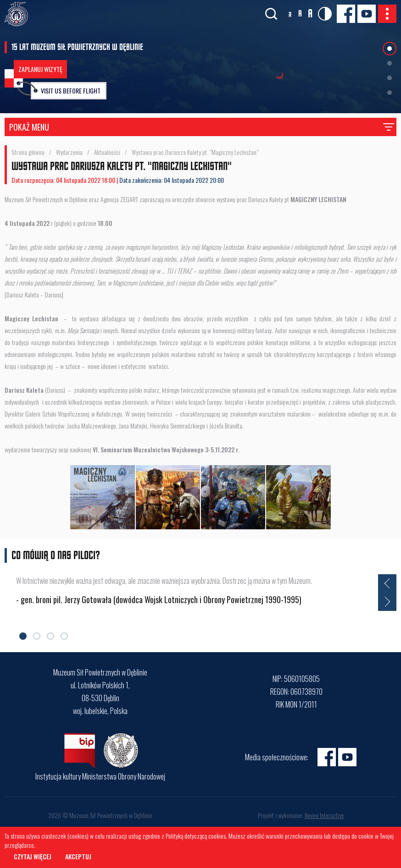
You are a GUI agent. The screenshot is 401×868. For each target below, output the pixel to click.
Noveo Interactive (324, 815)
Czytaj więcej (33, 856)
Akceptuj (78, 856)
